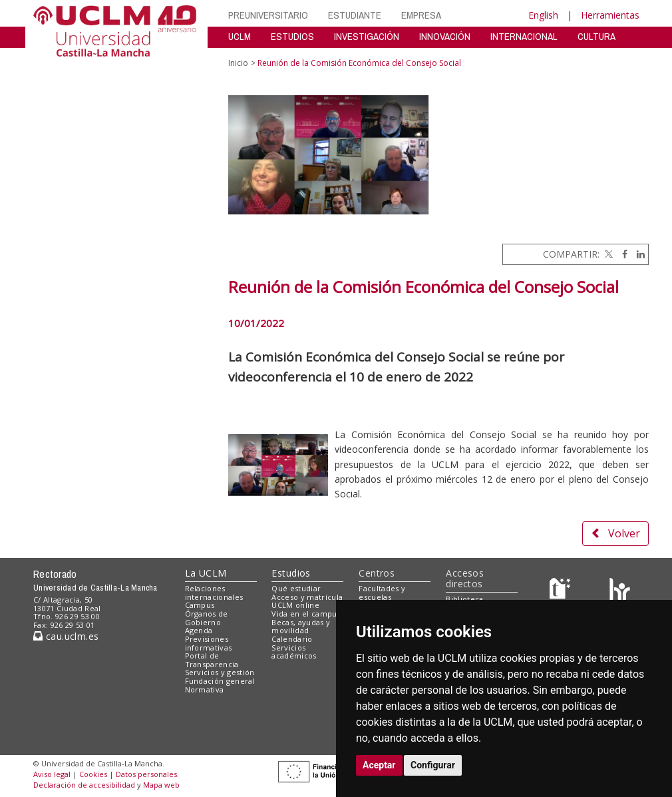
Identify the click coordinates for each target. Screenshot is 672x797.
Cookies (93, 774)
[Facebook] (621, 254)
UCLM (240, 36)
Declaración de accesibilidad (84, 785)
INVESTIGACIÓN (367, 36)
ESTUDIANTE (355, 15)
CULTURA (596, 36)
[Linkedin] (637, 254)
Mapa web (161, 785)
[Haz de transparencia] (562, 591)
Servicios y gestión (220, 672)
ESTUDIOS (292, 36)
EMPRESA (421, 15)
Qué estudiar (296, 588)
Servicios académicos (294, 652)
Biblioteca (464, 599)
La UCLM (206, 573)
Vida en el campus (306, 614)
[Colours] (620, 591)
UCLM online (295, 605)
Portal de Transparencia (212, 660)
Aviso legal (52, 774)
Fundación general (220, 681)
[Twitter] (607, 254)
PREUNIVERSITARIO (268, 15)
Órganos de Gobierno (207, 618)
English (543, 15)
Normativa (205, 689)
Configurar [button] (433, 765)
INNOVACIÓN (445, 36)
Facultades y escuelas (382, 593)
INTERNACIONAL (524, 36)
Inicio (238, 63)
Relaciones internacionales (214, 593)
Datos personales (146, 774)
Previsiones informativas (209, 643)
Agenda (199, 630)
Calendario (292, 639)
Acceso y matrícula (307, 597)
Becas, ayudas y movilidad (301, 627)
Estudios (291, 573)
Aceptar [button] (379, 765)
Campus (200, 605)
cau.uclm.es (66, 636)
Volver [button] (615, 533)
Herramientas (610, 15)
